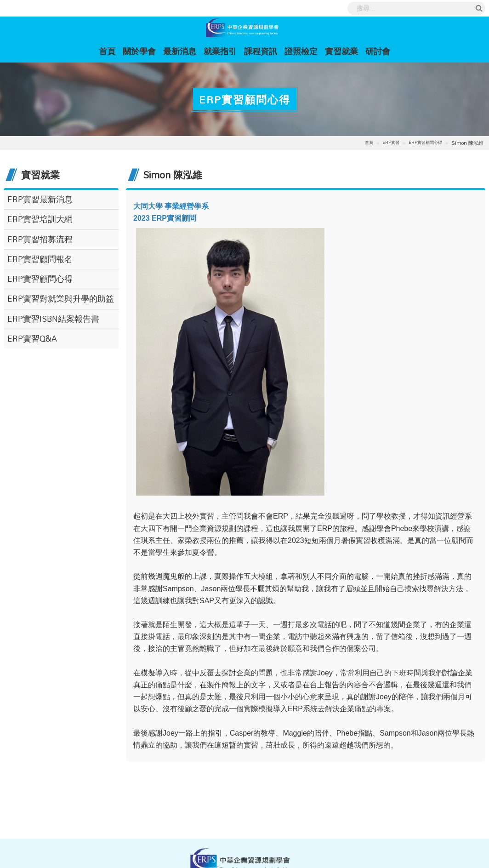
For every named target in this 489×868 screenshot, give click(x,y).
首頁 (109, 51)
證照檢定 (301, 51)
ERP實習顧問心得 (425, 143)
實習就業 (341, 51)
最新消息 (180, 51)
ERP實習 (391, 143)
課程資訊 (261, 51)
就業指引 (220, 51)
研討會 (378, 51)
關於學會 (139, 51)
